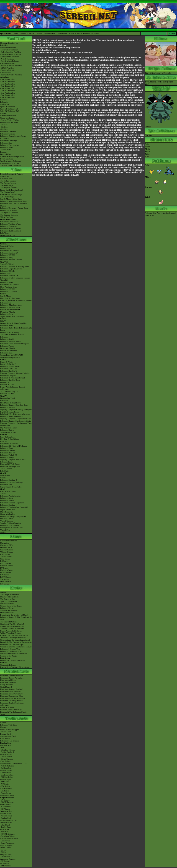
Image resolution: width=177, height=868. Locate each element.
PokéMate (4, 471)
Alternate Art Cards (8, 736)
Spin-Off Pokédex (8, 107)
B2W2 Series (6, 577)
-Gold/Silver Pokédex (9, 50)
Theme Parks (6, 150)
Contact (31, 34)
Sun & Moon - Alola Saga (11, 199)
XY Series (4, 579)
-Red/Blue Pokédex (8, 47)
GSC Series (5, 559)
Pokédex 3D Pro (7, 385)
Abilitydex (5, 104)
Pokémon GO (6, 248)
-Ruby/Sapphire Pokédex (10, 52)
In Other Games (7, 519)
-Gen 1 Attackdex (7, 79)
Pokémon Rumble (8, 407)
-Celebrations (6, 773)
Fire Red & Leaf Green (10, 439)
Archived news (11, 43)
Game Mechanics (7, 118)
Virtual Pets (5, 530)
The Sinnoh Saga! (8, 192)
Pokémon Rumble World (10, 341)
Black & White (6, 362)
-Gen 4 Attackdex (7, 86)
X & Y (3, 321)
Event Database (7, 159)
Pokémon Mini (6, 485)
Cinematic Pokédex (8, 116)
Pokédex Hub (49, 34)
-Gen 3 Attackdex (7, 84)
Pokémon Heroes (7, 608)
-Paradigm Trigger (8, 836)
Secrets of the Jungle (9, 656)
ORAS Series (6, 582)
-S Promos (5, 863)
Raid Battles (5, 739)
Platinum (4, 400)
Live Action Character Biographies (15, 667)
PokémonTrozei (7, 462)
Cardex (3, 113)
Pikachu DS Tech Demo (10, 464)
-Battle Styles (6, 779)
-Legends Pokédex (8, 70)
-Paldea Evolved (7, 752)
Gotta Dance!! (6, 687)
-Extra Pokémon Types (10, 729)
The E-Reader (6, 469)
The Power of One (8, 599)
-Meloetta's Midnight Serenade (13, 638)
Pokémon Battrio (7, 430)
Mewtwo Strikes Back (9, 597)
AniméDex (5, 176)
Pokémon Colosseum (9, 444)
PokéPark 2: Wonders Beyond (13, 378)
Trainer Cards (6, 732)
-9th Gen (4, 125)
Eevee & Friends (7, 707)
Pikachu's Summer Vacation (12, 676)
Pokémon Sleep (7, 257)
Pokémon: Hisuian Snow (10, 229)
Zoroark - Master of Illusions (12, 629)
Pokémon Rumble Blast (10, 380)
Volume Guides (7, 552)
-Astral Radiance (7, 766)
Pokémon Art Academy (10, 332)
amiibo (3, 532)
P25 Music (5, 138)
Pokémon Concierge (9, 141)
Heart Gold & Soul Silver (11, 403)
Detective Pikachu (8, 312)
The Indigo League (8, 181)
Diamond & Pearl (8, 398)
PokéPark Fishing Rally (10, 466)
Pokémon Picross (7, 346)
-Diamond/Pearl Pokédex (11, 54)
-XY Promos (5, 807)
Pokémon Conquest (8, 376)
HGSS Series (6, 572)
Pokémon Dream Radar (10, 366)
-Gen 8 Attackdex (7, 95)
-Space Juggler (6, 845)
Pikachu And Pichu (8, 680)
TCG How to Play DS (9, 391)
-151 (2, 748)
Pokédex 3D (5, 382)
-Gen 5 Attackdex (7, 88)
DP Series (4, 568)
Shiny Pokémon (7, 217)
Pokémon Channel (8, 450)
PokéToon (4, 233)
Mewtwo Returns (7, 604)
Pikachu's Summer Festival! (12, 689)
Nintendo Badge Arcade (10, 357)
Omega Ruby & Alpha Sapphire (13, 323)
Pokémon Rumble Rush (10, 307)
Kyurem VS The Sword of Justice (14, 635)
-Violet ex (4, 832)
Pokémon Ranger (7, 457)
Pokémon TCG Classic (10, 741)
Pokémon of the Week (9, 122)
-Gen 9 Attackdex (7, 97)
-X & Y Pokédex (7, 59)
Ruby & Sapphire (7, 437)
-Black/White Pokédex (10, 57)
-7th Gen (4, 129)
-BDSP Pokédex (7, 68)
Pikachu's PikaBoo (8, 682)
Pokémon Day (6, 143)
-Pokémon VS (6, 857)
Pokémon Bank (6, 326)
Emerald (4, 441)
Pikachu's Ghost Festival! (11, 691)
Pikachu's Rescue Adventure (12, 678)
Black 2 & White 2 (8, 364)
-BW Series (5, 786)
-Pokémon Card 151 (9, 820)
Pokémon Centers (8, 134)
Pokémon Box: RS (8, 453)
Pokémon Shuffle (7, 339)
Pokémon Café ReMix (9, 251)
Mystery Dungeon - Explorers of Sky (15, 419)
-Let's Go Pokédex (8, 63)
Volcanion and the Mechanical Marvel (16, 647)
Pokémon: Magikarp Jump (11, 305)
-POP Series (5, 809)
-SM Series (5, 782)
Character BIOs (7, 545)
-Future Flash (6, 813)
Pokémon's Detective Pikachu (12, 660)
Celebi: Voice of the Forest (11, 606)
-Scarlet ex (5, 829)
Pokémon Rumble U (9, 371)
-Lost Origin (5, 761)
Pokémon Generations (9, 222)
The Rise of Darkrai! (9, 622)
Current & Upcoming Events (12, 157)
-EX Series (5, 791)
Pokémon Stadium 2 (9, 480)
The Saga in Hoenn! (8, 188)
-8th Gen (4, 127)
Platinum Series (7, 570)
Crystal (3, 478)
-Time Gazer (5, 848)
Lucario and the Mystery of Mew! (14, 615)
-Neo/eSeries (5, 793)
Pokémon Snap (6, 498)
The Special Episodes (9, 213)
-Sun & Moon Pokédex (10, 61)
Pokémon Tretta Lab (9, 369)
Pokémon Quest (7, 314)
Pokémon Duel (6, 353)
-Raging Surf (6, 818)
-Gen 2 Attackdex (7, 82)
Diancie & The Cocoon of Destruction (16, 642)
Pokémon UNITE (7, 255)
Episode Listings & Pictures (12, 174)
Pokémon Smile (7, 282)
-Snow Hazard (6, 823)
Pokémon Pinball (7, 500)
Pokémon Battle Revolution (12, 416)
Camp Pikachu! (7, 685)
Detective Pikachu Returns (11, 260)
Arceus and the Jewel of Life (12, 626)
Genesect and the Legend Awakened (15, 640)
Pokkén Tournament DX (10, 310)
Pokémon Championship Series (13, 136)
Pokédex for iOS (7, 394)
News (3, 43)
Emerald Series (6, 566)
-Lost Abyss (5, 841)
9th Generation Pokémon (10, 161)
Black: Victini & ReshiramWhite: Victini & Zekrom (11, 632)
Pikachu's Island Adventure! (12, 694)
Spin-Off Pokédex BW (10, 111)
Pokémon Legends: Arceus (11, 269)
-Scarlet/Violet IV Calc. (10, 120)
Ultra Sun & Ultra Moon (10, 298)
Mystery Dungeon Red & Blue (13, 460)
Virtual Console (7, 521)
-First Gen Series (7, 795)
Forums (23, 34)
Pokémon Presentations (10, 145)
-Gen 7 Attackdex (7, 93)
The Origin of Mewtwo (10, 594)
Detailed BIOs (6, 547)
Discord (39, 34)
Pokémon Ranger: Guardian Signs (14, 405)
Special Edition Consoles (11, 523)
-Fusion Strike (6, 770)
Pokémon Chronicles (9, 210)
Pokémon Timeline (8, 132)
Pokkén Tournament (8, 351)
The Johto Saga (7, 185)
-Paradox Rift (6, 745)
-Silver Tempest (7, 759)
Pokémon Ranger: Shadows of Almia (15, 421)
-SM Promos (5, 804)
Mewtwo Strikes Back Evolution (14, 654)
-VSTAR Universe (8, 834)
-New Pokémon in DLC (10, 163)
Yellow (3, 494)
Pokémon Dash (6, 448)
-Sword (3, 850)
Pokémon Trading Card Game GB (14, 507)
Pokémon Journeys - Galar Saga (13, 201)
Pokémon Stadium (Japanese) (12, 503)
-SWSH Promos (7, 802)
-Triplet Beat (5, 827)
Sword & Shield (7, 264)
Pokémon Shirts (7, 147)
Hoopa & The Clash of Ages (12, 644)
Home (15, 34)
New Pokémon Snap (9, 287)
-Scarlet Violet (6, 754)
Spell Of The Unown (9, 601)
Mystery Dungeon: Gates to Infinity (15, 373)
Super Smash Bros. (8, 510)
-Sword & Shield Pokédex (11, 66)
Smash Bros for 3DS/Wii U (12, 355)
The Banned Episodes (9, 215)
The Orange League (8, 183)
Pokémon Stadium (8, 505)
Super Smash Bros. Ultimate (12, 316)
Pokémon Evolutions (9, 226)
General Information (9, 541)
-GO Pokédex (6, 72)
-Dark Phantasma (7, 843)
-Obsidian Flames (8, 750)
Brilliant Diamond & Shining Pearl (15, 266)
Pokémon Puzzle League (10, 496)
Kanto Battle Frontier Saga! (12, 190)
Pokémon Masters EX (9, 253)
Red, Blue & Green (8, 491)
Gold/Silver (5, 475)
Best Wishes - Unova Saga (11, 194)
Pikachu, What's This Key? (11, 710)
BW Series (5, 575)
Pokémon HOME (7, 271)
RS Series (4, 561)
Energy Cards (6, 734)
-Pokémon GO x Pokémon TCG (13, 764)
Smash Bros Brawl (8, 432)
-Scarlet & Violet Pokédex (11, 75)
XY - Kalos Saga (7, 197)
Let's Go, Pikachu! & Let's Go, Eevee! (16, 301)
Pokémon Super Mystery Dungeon (14, 344)
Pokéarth (95, 34)
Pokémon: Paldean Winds (11, 231)
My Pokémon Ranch (9, 428)
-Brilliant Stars (6, 768)
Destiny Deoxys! (7, 613)
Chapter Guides (7, 550)
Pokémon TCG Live (9, 291)
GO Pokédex (62, 34)
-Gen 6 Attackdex (7, 91)
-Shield (3, 852)
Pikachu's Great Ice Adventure (13, 698)
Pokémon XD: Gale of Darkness (13, 446)
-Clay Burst (5, 825)
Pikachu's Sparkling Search (11, 701)
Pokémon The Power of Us (11, 651)
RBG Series (5, 554)
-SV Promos (5, 800)
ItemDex (4, 100)
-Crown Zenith (6, 757)
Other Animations (8, 235)
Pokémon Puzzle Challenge (12, 482)
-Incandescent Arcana (9, 838)
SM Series (4, 584)
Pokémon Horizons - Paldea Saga (14, 208)
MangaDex (5, 543)
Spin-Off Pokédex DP (9, 109)
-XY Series (5, 784)
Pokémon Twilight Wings (11, 224)
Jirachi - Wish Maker (9, 610)
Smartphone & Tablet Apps (11, 528)
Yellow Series (6, 557)
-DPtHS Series (6, 788)
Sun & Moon (6, 296)
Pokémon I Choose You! (10, 649)
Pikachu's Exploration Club (12, 696)
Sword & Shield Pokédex (79, 34)
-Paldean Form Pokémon (10, 166)
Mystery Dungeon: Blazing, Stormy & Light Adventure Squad (16, 411)
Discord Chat (6, 154)
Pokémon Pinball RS (9, 455)
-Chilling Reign (7, 777)
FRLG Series (6, 563)
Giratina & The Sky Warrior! (12, 624)
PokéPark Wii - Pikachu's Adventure (15, 414)
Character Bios (6, 179)
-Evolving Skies (7, 775)
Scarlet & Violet (7, 246)
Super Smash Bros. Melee (11, 487)
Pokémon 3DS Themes (10, 525)
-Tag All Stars (6, 854)
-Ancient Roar (6, 816)
